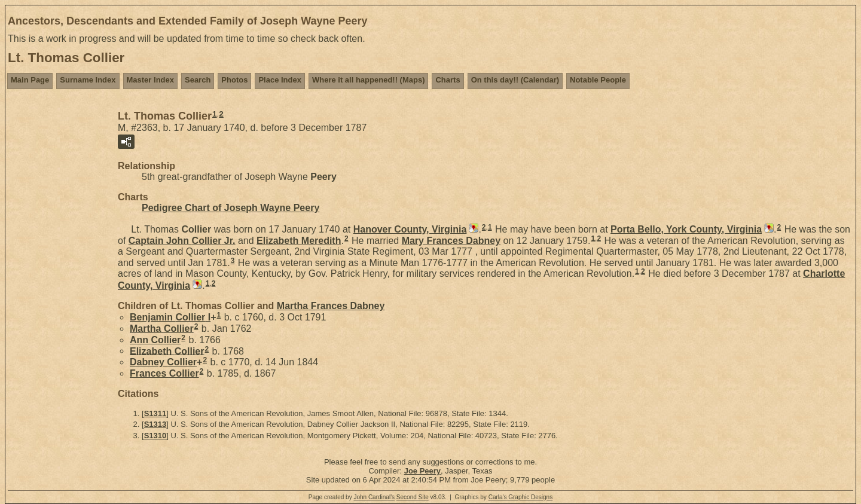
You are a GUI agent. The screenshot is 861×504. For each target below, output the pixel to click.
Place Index (280, 80)
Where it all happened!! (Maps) (369, 80)
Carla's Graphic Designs (521, 497)
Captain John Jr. (182, 241)
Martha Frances (331, 306)
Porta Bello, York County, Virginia (686, 229)
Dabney (163, 362)
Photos (234, 80)
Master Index (150, 80)
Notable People (598, 80)
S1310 (155, 436)
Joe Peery (422, 471)
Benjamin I (170, 317)
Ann (155, 340)
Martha (162, 329)
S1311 (155, 413)
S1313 (155, 424)
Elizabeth (299, 241)
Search (198, 80)
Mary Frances (451, 241)
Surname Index (88, 80)
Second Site (413, 497)
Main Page (30, 80)
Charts (448, 80)
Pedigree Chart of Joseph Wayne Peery (230, 208)
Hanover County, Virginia (410, 229)
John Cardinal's (374, 497)
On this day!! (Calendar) (515, 80)
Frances (164, 373)
